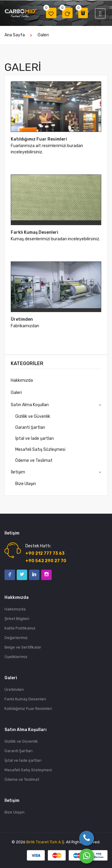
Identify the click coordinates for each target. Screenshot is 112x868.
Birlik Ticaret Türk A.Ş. (46, 842)
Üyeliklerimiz (16, 657)
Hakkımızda (22, 380)
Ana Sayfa (15, 35)
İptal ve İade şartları (34, 438)
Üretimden (22, 319)
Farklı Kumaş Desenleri (34, 232)
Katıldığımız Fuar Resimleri (39, 139)
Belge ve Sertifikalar (23, 647)
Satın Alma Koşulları (30, 405)
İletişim (18, 472)
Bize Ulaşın (26, 484)
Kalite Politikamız (20, 628)
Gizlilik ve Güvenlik (33, 416)
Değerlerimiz (16, 638)
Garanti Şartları (30, 427)
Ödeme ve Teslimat (34, 461)
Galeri (43, 35)
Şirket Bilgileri (17, 619)
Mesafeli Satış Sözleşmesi (40, 449)
